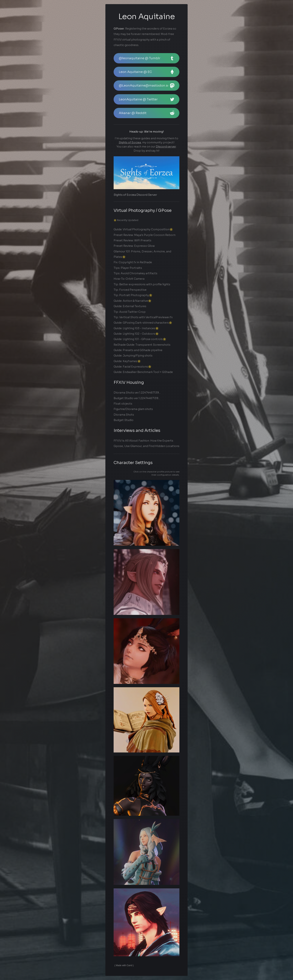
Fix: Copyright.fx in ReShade (133, 262)
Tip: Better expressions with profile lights (142, 284)
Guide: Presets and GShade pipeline (138, 350)
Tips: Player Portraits (128, 268)
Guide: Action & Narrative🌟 (132, 301)
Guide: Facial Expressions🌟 (132, 367)
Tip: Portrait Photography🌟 (133, 295)
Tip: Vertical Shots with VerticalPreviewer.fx (143, 317)
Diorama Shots (124, 415)
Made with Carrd (124, 965)
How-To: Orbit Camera (129, 279)
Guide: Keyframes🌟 (127, 361)
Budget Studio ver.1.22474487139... (137, 398)
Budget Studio (124, 420)
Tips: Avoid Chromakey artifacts (135, 273)
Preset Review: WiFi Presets (132, 240)
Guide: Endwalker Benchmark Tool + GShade (143, 372)
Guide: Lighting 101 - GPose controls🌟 (140, 339)
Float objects (123, 404)
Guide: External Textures (130, 306)
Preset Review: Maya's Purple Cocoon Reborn (145, 235)
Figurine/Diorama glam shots (133, 409)
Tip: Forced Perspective (130, 290)
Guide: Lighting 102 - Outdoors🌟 (136, 334)
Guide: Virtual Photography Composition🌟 (143, 230)
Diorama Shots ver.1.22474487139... (137, 393)
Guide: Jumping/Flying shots (133, 356)
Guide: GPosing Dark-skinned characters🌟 (143, 323)
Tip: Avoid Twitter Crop (130, 312)
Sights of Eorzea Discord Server (135, 195)
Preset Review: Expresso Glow (134, 246)
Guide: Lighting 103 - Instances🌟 (136, 328)
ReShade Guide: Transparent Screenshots (142, 345)
